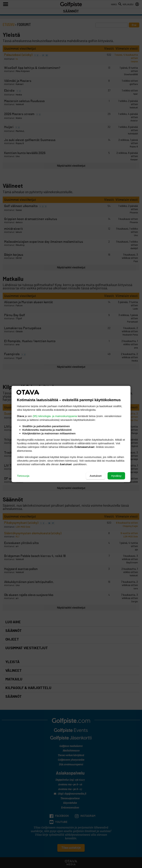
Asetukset (96, 476)
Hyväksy (116, 476)
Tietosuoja (23, 476)
